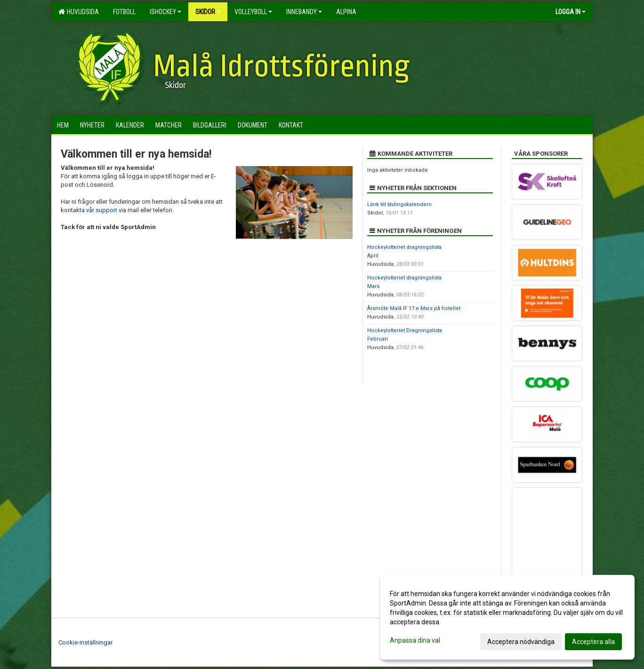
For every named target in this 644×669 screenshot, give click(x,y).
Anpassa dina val (415, 640)
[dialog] (507, 617)
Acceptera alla (593, 642)
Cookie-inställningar (85, 642)
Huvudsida (79, 12)
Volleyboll (253, 12)
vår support (102, 210)
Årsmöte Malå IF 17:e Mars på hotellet (414, 308)
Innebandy (304, 12)
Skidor (208, 12)
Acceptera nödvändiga (521, 642)
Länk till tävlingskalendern (399, 204)
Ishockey (165, 12)
